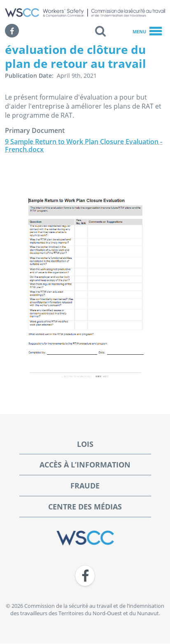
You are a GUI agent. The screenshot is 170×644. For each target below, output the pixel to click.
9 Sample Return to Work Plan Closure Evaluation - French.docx (84, 145)
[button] (100, 31)
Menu (147, 32)
